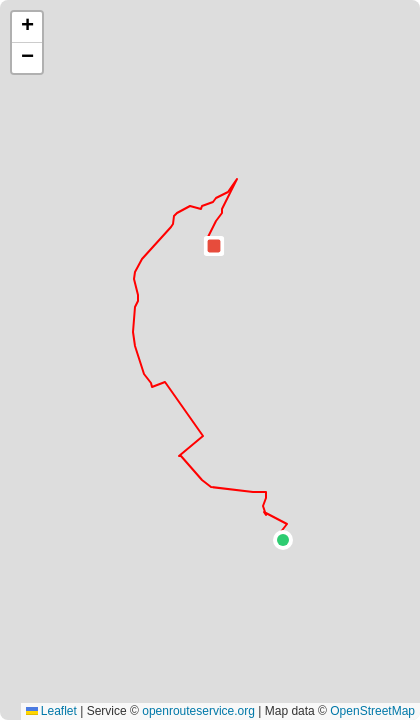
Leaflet (51, 711)
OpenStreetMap (372, 711)
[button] (283, 540)
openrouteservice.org (198, 711)
